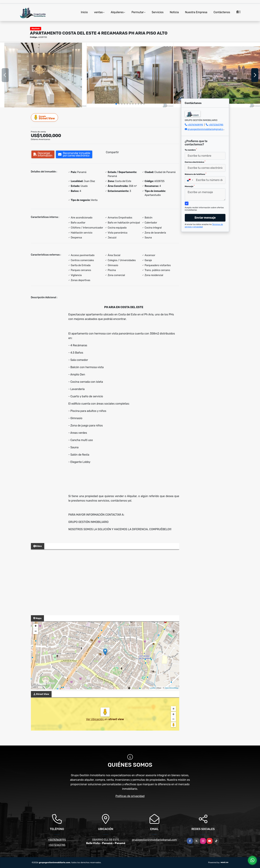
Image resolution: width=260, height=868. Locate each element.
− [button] (36, 632)
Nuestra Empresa (196, 12)
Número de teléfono (196, 174)
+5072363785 (216, 125)
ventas (98, 12)
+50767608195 (195, 125)
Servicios (158, 12)
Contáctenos (222, 12)
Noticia (174, 12)
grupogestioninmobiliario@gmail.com (207, 129)
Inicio (84, 12)
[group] (43, 75)
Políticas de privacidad (130, 796)
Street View (45, 117)
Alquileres (117, 12)
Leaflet (153, 688)
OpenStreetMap (172, 688)
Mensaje (190, 186)
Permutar (138, 12)
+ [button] (36, 626)
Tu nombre (191, 150)
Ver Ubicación (95, 719)
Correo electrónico (195, 162)
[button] (116, 104)
